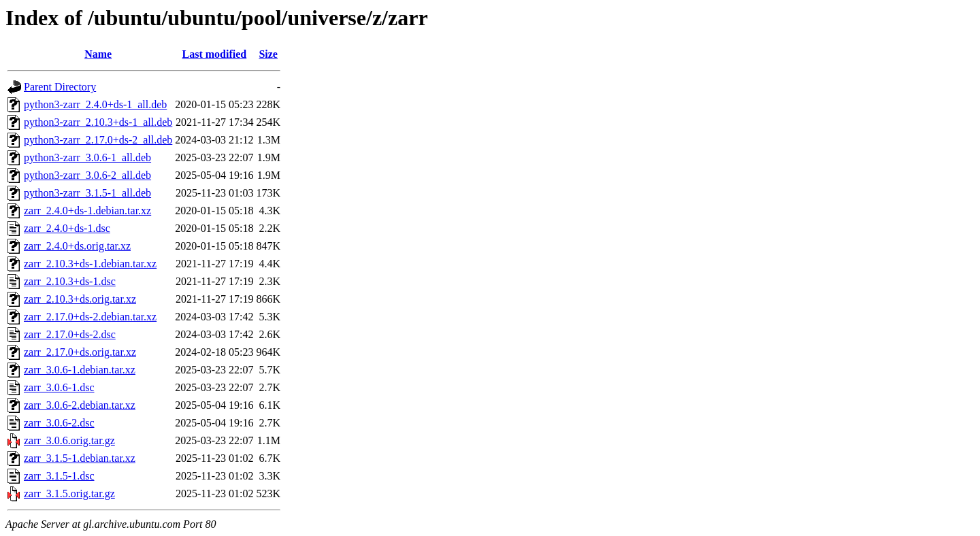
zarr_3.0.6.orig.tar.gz (69, 440)
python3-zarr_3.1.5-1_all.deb (87, 193)
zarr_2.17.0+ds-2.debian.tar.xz (90, 317)
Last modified (215, 54)
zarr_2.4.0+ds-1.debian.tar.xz (87, 211)
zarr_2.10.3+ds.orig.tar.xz (80, 299)
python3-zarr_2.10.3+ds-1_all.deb (98, 122)
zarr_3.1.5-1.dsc (59, 476)
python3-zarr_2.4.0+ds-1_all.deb (95, 104)
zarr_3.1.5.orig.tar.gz (69, 493)
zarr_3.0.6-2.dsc (59, 423)
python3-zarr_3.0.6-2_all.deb (87, 175)
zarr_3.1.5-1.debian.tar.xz (80, 458)
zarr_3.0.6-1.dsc (59, 387)
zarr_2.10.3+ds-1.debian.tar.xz (90, 264)
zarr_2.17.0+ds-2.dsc (70, 334)
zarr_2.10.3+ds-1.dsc (70, 281)
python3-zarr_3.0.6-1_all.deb (87, 157)
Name (98, 54)
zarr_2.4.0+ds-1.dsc (67, 228)
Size (268, 54)
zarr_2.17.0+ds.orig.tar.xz (80, 352)
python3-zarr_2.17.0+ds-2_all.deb (98, 140)
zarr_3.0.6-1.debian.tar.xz (80, 370)
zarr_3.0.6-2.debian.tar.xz (80, 405)
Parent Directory (60, 87)
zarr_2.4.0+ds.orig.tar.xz (77, 246)
